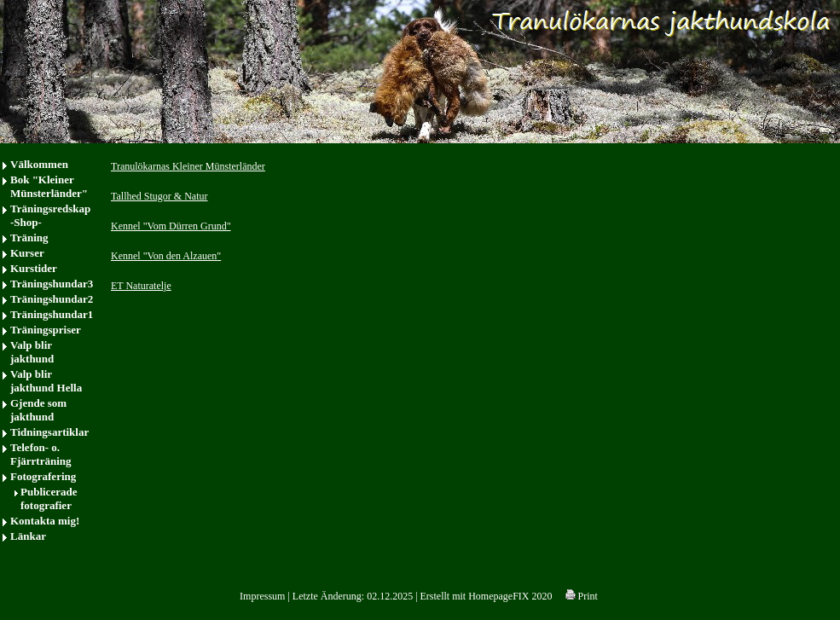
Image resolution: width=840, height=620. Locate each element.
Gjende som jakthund (38, 410)
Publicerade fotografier (49, 498)
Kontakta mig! (45, 521)
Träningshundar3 (52, 284)
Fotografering (43, 476)
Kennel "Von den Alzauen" (166, 256)
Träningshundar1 (52, 314)
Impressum (262, 596)
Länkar (28, 536)
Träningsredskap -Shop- (50, 215)
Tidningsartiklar (49, 432)
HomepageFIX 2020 (510, 596)
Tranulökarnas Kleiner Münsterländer (188, 166)
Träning (29, 238)
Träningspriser (46, 330)
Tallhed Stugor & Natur (159, 196)
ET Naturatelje (141, 286)
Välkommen (39, 164)
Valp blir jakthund (32, 352)
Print (582, 596)
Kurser (27, 253)
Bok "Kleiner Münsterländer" (49, 186)
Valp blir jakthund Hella (46, 381)
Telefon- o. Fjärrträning (41, 454)
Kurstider (34, 268)
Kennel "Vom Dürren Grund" (171, 226)
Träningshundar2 (52, 299)
